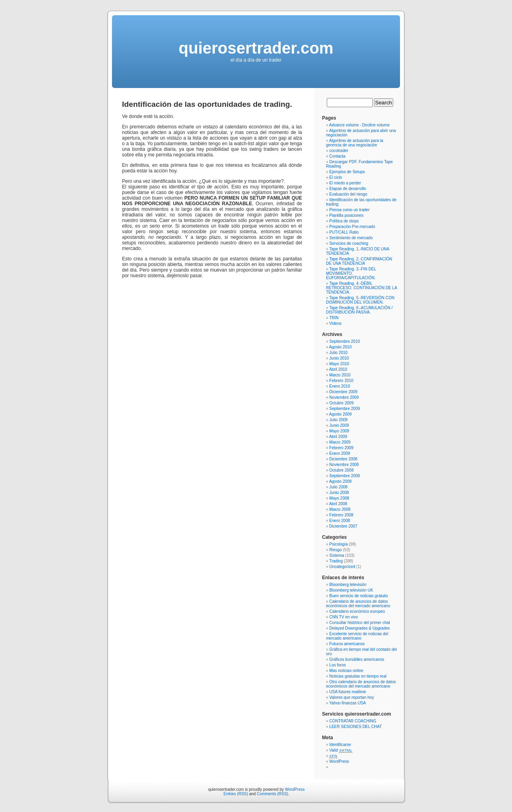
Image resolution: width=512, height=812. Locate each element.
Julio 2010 (338, 353)
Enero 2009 (340, 453)
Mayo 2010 (339, 364)
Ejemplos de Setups (347, 172)
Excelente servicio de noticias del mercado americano (357, 636)
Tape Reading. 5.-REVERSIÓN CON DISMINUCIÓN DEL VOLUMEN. (360, 300)
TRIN (334, 318)
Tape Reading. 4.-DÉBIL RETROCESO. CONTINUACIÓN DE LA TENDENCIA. (361, 288)
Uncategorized (342, 567)
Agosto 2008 (340, 481)
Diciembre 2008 (343, 459)
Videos (335, 323)
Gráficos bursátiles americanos (357, 659)
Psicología (338, 544)
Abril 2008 (338, 504)
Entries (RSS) (236, 794)
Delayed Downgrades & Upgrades (359, 628)
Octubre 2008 (341, 470)
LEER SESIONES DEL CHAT (355, 727)
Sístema (337, 555)
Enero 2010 (340, 386)
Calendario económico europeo (357, 611)
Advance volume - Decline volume (359, 125)
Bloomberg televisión (348, 585)
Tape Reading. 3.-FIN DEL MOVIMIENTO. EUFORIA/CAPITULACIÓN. (351, 273)
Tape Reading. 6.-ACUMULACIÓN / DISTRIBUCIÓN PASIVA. (359, 310)
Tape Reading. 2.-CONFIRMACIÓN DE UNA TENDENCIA (359, 261)
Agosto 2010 (340, 347)
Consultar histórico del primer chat (360, 623)
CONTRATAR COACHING (353, 721)
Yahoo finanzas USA (348, 703)
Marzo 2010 (340, 375)
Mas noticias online (346, 671)
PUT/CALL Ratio (344, 232)
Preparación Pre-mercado (352, 227)
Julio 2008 (338, 487)
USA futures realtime (348, 692)
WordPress (339, 761)
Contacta (337, 156)
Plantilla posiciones (346, 215)
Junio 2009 (339, 425)
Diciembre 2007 (343, 526)
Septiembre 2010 (344, 341)
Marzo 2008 (340, 509)
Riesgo (335, 550)
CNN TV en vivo (344, 617)
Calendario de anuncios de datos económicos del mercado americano (358, 604)
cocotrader (339, 151)
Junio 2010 (339, 358)
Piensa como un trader (349, 210)
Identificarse (340, 745)
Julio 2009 (338, 420)
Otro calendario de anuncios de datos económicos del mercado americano (361, 684)
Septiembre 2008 (344, 476)
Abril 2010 (338, 369)
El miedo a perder (345, 183)
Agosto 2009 (340, 414)
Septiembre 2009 (344, 409)
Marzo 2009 (340, 442)
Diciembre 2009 (343, 392)
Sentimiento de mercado (351, 238)
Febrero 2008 (341, 515)
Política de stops (344, 221)
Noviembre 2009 (344, 397)
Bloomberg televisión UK (351, 590)
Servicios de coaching (349, 243)
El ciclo (336, 177)
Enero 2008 (340, 521)
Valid (341, 750)
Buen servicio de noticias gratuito (359, 596)
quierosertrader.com (256, 48)
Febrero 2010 (341, 381)
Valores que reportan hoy (352, 697)
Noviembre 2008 (344, 465)
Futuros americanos (347, 644)
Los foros (337, 665)
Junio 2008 (339, 493)
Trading (336, 561)
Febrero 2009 (341, 448)
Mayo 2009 (339, 431)
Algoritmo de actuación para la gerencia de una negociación (355, 143)
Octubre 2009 (341, 403)
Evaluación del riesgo (348, 194)
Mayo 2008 (339, 498)
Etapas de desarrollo (348, 189)
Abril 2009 (338, 437)
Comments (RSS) (272, 794)
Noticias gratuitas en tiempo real (358, 676)
